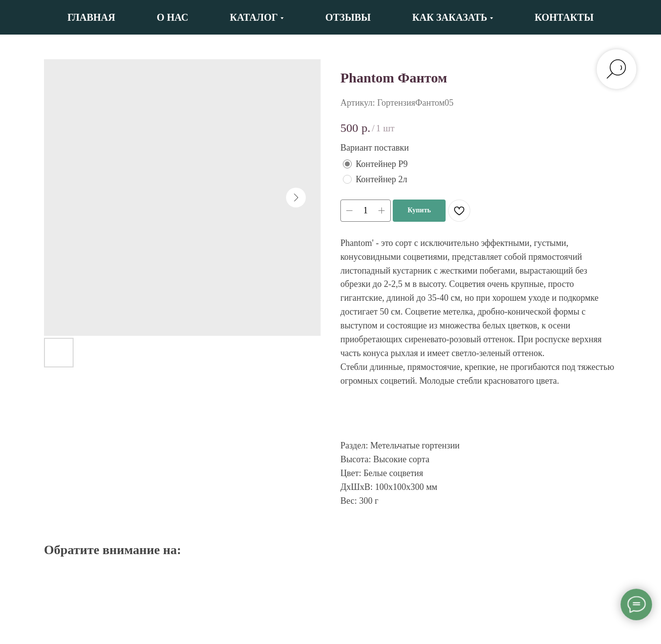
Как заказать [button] (450, 17)
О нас (172, 17)
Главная (91, 17)
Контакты (564, 17)
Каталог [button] (254, 17)
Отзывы (348, 17)
